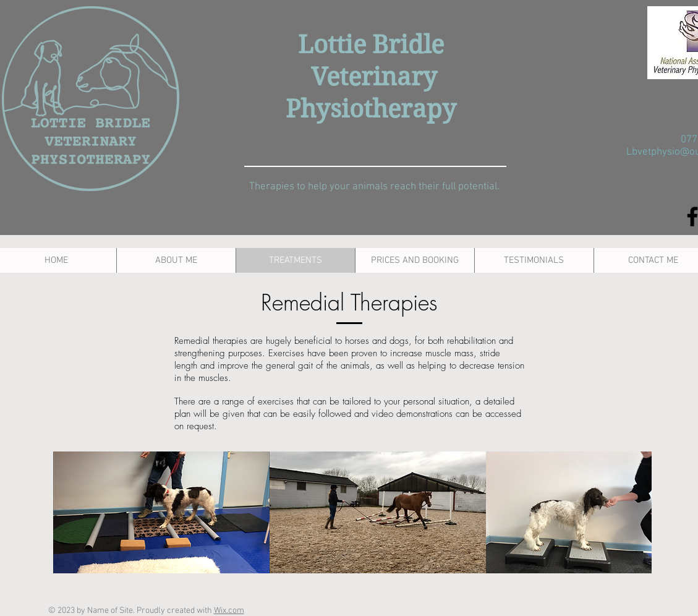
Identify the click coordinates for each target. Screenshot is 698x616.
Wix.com (229, 611)
